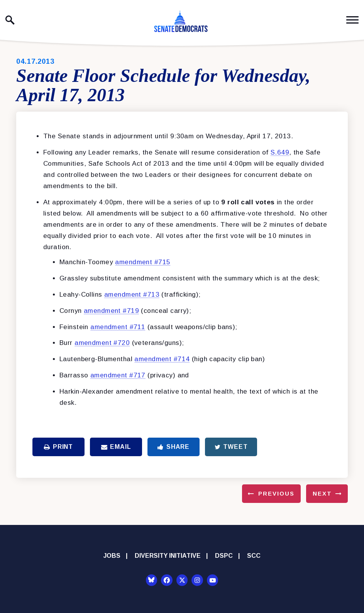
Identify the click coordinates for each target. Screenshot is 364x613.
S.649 (280, 152)
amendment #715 (143, 262)
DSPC (224, 556)
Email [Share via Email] (116, 447)
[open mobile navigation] (352, 20)
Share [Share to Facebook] (174, 447)
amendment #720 (102, 343)
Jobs (112, 556)
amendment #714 (162, 359)
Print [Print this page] (58, 447)
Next (322, 493)
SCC (254, 556)
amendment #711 (118, 327)
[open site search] (10, 20)
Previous (276, 493)
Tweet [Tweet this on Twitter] (231, 447)
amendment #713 (132, 295)
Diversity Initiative (168, 556)
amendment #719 (111, 311)
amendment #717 (118, 375)
